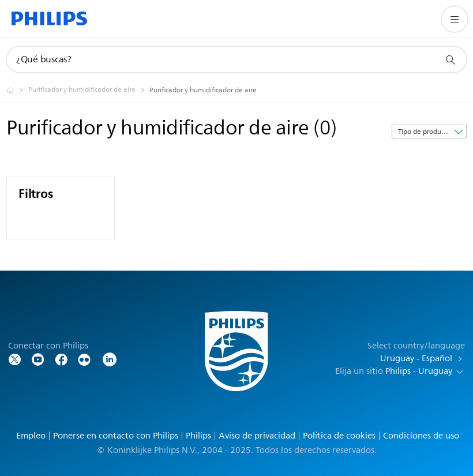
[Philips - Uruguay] (17, 90)
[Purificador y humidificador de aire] (89, 90)
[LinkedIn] (110, 359)
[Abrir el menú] (455, 19)
